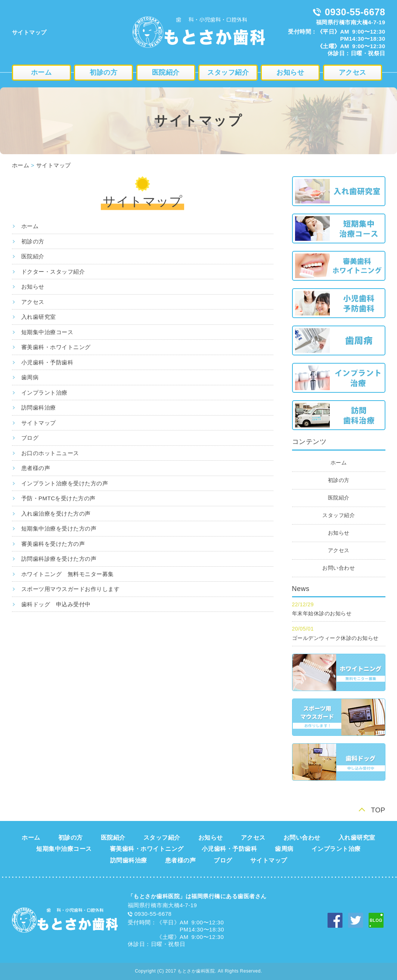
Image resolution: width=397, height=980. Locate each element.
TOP (378, 810)
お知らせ (290, 72)
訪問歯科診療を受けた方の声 (59, 559)
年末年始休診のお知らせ (322, 613)
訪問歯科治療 (39, 407)
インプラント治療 (44, 393)
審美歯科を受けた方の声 (53, 544)
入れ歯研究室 (39, 317)
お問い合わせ (339, 568)
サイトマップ (54, 165)
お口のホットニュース (50, 453)
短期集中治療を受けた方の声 (59, 528)
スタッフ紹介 (228, 72)
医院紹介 (166, 72)
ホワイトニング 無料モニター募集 (68, 574)
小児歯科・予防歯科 (47, 362)
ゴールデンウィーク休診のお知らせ (335, 638)
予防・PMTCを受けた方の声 (59, 498)
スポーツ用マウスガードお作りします (71, 589)
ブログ (30, 438)
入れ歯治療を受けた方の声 (56, 514)
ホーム (41, 72)
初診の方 (103, 72)
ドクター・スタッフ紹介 (53, 272)
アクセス (353, 72)
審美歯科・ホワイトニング (56, 347)
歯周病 (30, 377)
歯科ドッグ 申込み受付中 (56, 604)
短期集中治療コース (47, 332)
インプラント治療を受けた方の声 (65, 483)
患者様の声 (36, 468)
